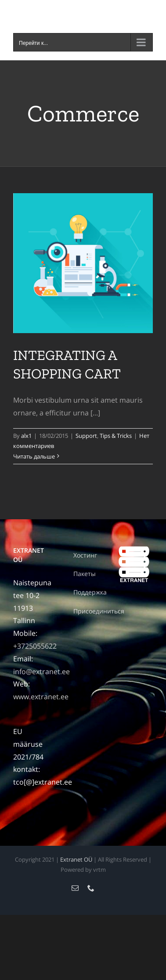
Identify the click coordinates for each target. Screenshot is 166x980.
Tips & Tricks (116, 436)
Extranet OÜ (76, 859)
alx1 (26, 436)
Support (86, 436)
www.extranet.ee (41, 697)
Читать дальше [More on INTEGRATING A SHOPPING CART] (34, 456)
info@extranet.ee (41, 672)
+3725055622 (35, 646)
